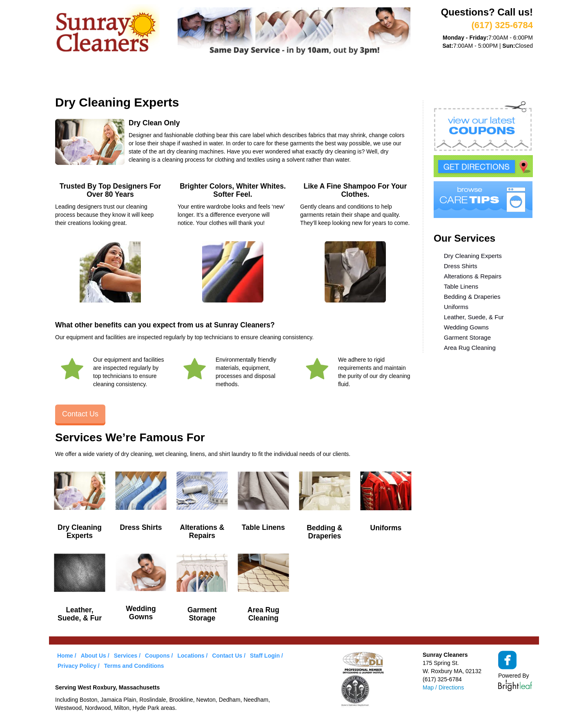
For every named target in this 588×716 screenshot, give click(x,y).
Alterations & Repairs (473, 276)
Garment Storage (467, 337)
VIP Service (206, 77)
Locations (349, 77)
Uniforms (456, 307)
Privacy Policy (77, 666)
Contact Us (80, 414)
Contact (395, 77)
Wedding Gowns (466, 327)
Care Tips (301, 77)
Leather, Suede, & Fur (474, 317)
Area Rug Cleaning (470, 348)
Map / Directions (443, 687)
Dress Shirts (461, 266)
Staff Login (265, 656)
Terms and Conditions (134, 666)
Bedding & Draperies (472, 297)
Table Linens (461, 286)
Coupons (255, 77)
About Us (112, 77)
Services (157, 77)
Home (72, 77)
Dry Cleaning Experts (473, 256)
